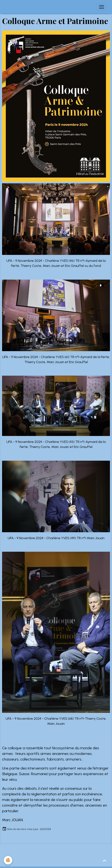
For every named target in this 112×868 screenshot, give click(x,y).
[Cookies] (8, 860)
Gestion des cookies (56, 862)
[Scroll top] (104, 861)
